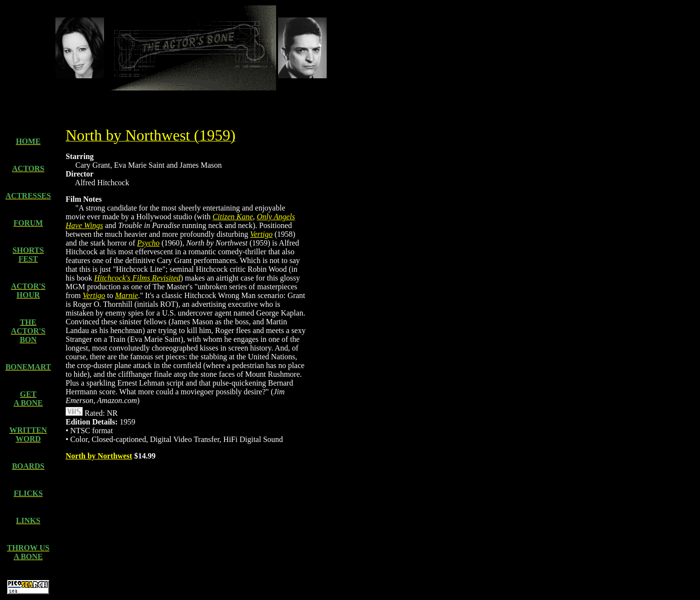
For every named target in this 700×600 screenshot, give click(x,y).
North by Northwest (99, 456)
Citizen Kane (233, 217)
